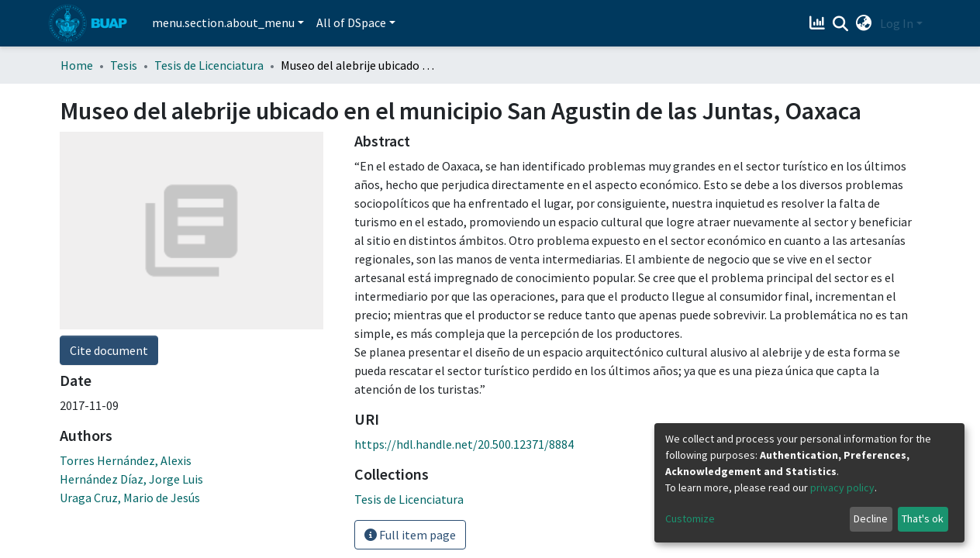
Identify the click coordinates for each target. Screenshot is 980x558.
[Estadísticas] (819, 23)
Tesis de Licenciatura (209, 65)
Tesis (124, 65)
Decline (871, 518)
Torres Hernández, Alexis (126, 263)
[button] (864, 23)
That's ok (923, 518)
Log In (897, 23)
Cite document (109, 153)
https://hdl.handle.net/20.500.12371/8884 (464, 444)
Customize (690, 518)
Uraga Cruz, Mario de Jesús (130, 300)
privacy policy (842, 487)
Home (77, 65)
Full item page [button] (410, 535)
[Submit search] (841, 24)
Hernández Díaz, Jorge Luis (131, 281)
